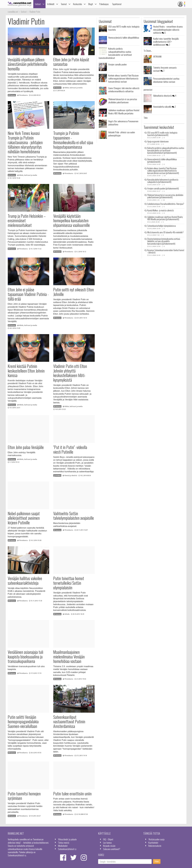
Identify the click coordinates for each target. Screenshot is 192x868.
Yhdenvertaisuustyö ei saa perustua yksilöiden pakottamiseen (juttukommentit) (165, 196)
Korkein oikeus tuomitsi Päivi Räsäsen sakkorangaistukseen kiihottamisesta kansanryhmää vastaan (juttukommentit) (163, 171)
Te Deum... (148, 51)
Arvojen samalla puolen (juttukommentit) (163, 188)
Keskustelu (78, 4)
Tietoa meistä (64, 843)
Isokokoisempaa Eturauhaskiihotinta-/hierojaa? (166, 204)
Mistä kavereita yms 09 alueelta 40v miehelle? (165, 232)
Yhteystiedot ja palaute (67, 839)
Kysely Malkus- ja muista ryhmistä (160, 210)
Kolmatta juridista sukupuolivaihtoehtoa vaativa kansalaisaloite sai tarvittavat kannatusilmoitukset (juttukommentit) (166, 150)
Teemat (64, 4)
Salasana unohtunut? (112, 849)
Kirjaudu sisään (109, 846)
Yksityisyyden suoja (156, 839)
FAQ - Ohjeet (108, 839)
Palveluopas (104, 4)
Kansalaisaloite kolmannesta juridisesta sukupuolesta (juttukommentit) (163, 181)
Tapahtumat (117, 4)
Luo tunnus (107, 843)
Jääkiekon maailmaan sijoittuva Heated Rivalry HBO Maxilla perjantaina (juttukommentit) (165, 218)
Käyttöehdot (153, 843)
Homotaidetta (164, 107)
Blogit (91, 4)
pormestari (148, 90)
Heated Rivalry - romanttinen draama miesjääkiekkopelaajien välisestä (168, 30)
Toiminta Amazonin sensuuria (165, 69)
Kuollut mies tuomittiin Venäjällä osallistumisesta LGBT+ (166, 42)
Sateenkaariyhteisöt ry (67, 849)
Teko (146, 118)
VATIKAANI (157, 56)
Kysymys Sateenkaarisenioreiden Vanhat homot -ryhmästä (166, 251)
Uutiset (38, 4)
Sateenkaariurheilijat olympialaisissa (162, 226)
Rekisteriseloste (155, 846)
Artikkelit (51, 4)
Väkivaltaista (165, 96)
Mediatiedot (63, 846)
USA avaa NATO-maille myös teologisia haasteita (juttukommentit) (162, 134)
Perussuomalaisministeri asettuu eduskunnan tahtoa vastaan (166, 80)
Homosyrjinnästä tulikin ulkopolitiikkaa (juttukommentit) (162, 161)
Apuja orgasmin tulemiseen (158, 141)
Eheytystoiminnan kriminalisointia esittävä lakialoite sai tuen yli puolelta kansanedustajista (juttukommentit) (164, 241)
